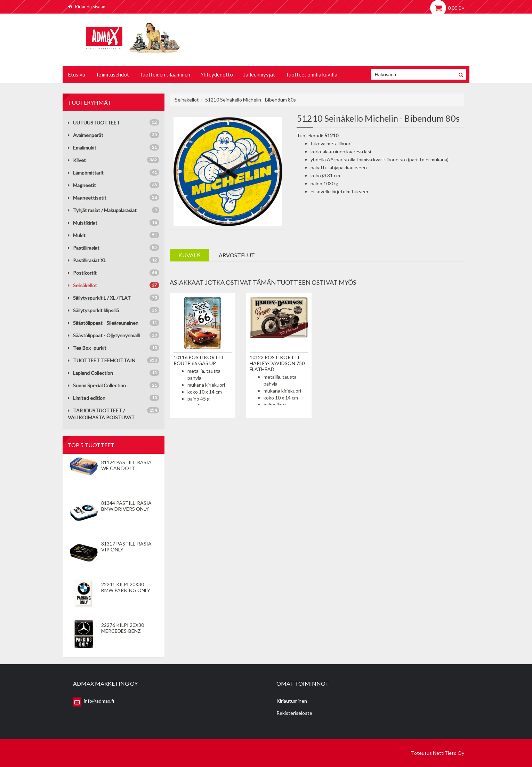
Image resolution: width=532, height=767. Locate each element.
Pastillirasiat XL (87, 260)
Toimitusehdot (112, 74)
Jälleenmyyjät (259, 74)
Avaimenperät (86, 135)
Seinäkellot (82, 285)
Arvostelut (237, 255)
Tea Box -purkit (87, 348)
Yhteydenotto (217, 74)
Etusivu (76, 74)
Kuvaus (190, 255)
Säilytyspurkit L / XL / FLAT (99, 298)
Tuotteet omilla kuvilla (311, 74)
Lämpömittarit (86, 173)
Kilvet (77, 160)
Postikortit (82, 273)
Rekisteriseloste (294, 713)
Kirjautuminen (292, 701)
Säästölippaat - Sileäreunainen (103, 323)
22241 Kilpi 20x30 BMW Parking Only (126, 587)
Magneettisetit (87, 198)
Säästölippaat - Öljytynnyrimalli (104, 335)
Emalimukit (82, 148)
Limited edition (87, 398)
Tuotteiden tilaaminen (165, 74)
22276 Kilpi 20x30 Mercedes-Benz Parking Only (123, 631)
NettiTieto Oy (449, 753)
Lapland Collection (90, 373)
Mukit (77, 235)
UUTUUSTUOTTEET (94, 123)
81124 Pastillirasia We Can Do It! (126, 465)
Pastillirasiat (84, 248)
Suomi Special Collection (97, 385)
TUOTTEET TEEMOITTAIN (102, 360)
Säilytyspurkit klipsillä (93, 310)
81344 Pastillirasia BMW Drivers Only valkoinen (126, 509)
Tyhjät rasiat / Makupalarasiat (102, 210)
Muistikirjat (83, 223)
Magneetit (82, 185)
